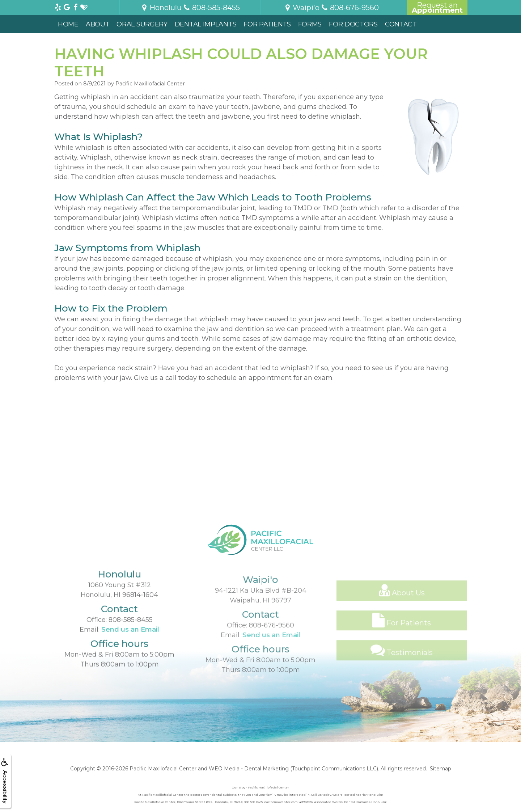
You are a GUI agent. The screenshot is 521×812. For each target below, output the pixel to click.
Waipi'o (302, 8)
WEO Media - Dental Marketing (249, 769)
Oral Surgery (142, 24)
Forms (310, 24)
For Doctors (353, 24)
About (98, 24)
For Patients (267, 24)
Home (68, 24)
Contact (401, 24)
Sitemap (440, 769)
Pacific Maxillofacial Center (163, 769)
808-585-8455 (131, 637)
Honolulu (161, 8)
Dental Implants (206, 24)
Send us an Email (130, 647)
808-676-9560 (272, 650)
